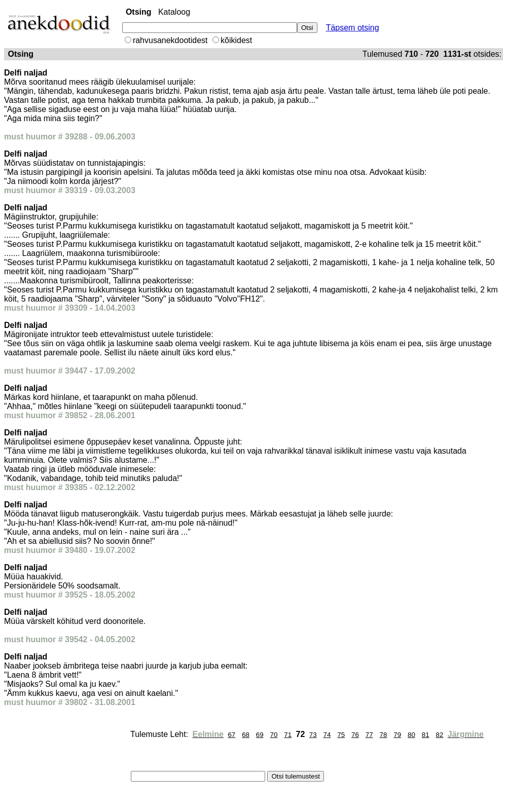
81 (426, 735)
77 (369, 735)
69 (260, 735)
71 (288, 735)
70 (274, 735)
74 (327, 735)
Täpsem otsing (353, 28)
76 (355, 735)
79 (397, 735)
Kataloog (174, 12)
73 (313, 735)
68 (246, 735)
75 (341, 735)
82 (439, 735)
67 (231, 735)
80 (411, 735)
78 (384, 735)
